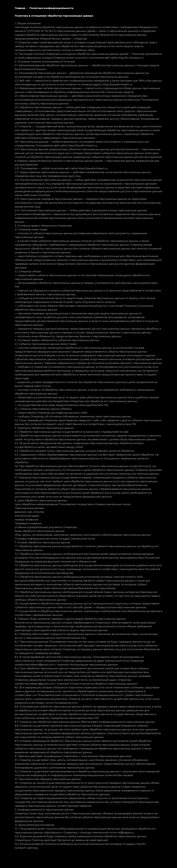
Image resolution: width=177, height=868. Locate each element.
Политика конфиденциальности (52, 8)
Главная (20, 8)
